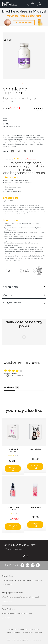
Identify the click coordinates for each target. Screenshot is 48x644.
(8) (17, 456)
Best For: (7, 124)
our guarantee (12, 302)
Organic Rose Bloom (13, 508)
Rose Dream (35, 507)
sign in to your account (39, 5)
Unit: (5, 118)
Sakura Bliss (35, 449)
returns (7, 295)
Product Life (11, 198)
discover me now (24, 22)
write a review (15, 376)
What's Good (11, 178)
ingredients (10, 287)
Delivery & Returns (13, 633)
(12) (17, 514)
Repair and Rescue (13, 450)
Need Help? (39, 633)
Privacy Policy (27, 633)
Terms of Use (35, 629)
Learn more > (7, 585)
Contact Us (24, 629)
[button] (23, 84)
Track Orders (12, 629)
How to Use (10, 220)
